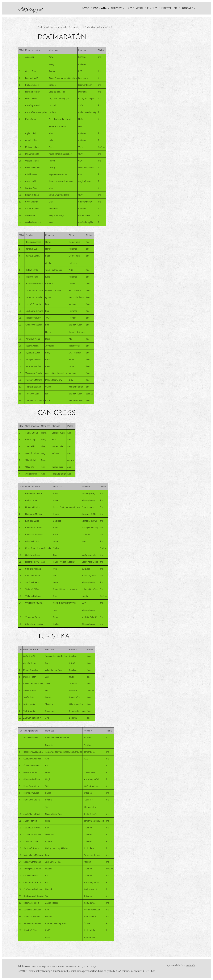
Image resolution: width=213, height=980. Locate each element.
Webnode (191, 965)
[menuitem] (86, 8)
